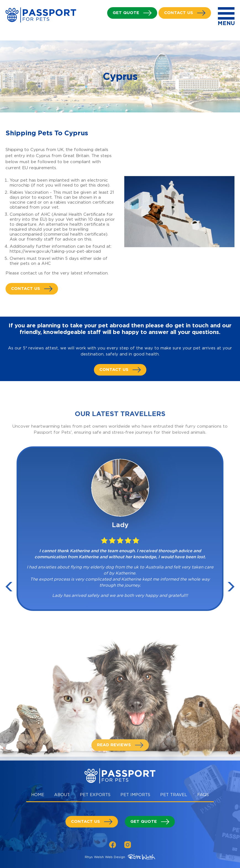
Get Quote (126, 13)
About (62, 795)
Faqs (203, 795)
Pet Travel (174, 795)
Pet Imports (135, 795)
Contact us (179, 13)
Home (38, 795)
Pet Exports (95, 795)
